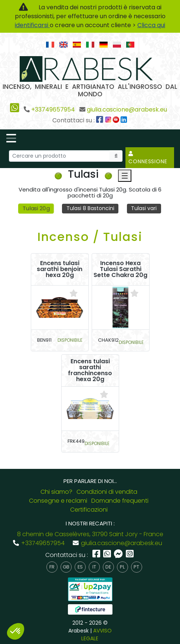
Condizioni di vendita (107, 492)
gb (66, 567)
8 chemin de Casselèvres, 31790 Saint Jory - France (90, 534)
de (108, 567)
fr (52, 567)
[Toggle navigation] (11, 138)
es (80, 567)
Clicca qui (151, 25)
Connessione (148, 158)
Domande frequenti (120, 501)
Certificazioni (89, 510)
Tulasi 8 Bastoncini (90, 208)
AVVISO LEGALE (96, 635)
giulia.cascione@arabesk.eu (127, 110)
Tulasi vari (144, 208)
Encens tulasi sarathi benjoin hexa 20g (60, 269)
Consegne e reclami (58, 501)
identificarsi (32, 25)
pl (122, 567)
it (94, 567)
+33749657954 (53, 110)
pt (136, 567)
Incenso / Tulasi (90, 237)
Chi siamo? (56, 492)
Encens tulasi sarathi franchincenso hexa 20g (90, 370)
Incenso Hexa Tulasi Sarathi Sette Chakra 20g (120, 269)
